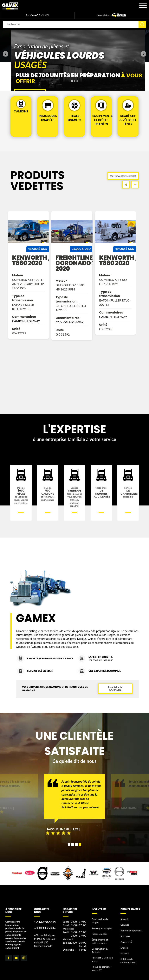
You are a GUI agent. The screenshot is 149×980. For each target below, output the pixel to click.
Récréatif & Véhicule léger (102, 965)
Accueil (124, 926)
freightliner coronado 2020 (117, 270)
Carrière (125, 949)
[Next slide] (143, 54)
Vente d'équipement (131, 937)
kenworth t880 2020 (71, 267)
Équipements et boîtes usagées (103, 948)
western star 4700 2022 (24, 273)
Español (124, 960)
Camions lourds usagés (100, 928)
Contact (125, 932)
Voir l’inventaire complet (123, 183)
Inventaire (112, 15)
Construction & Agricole (100, 957)
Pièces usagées (99, 941)
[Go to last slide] (6, 54)
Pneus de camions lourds (101, 974)
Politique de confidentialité (128, 967)
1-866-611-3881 (37, 15)
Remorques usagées (102, 935)
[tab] (72, 81)
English (124, 954)
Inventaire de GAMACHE (115, 695)
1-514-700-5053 (45, 929)
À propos (125, 943)
